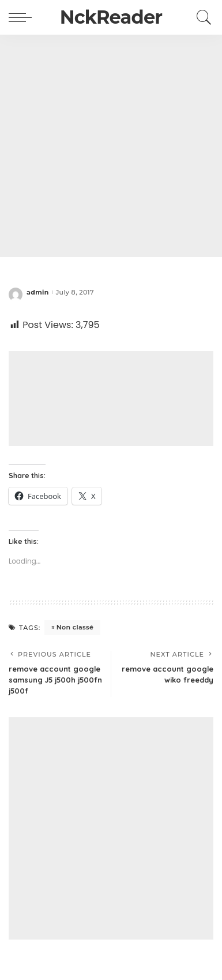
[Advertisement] (111, 146)
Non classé (75, 627)
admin (38, 292)
